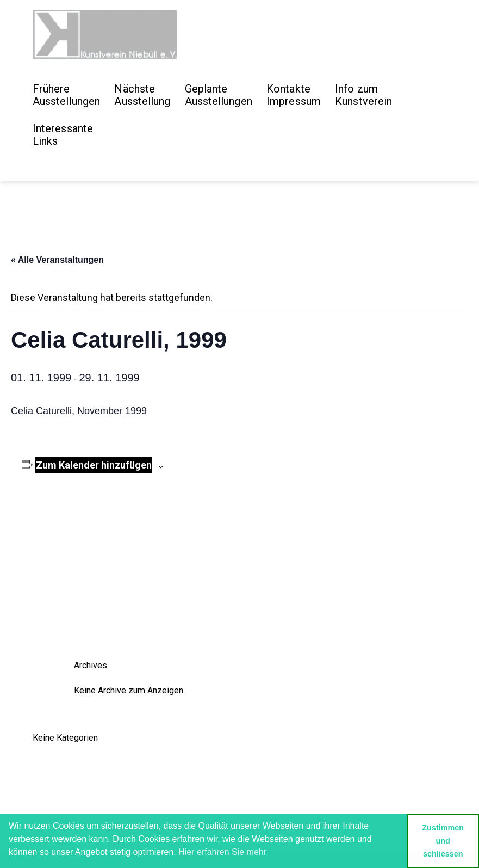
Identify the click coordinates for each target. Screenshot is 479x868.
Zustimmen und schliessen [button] (443, 841)
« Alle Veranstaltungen (57, 260)
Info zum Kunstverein (363, 95)
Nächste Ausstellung (142, 95)
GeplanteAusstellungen (219, 95)
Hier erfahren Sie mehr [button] (222, 852)
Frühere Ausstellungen (66, 95)
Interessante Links (63, 135)
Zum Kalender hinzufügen (94, 465)
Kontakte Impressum (294, 95)
